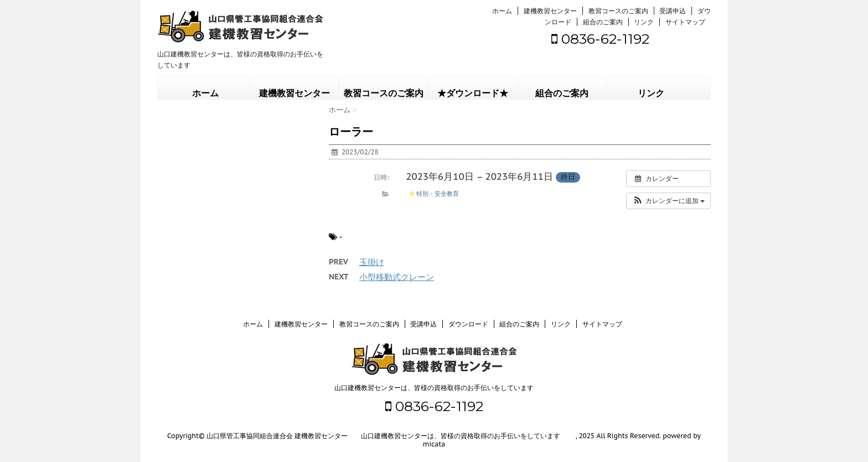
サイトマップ (685, 22)
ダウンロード (468, 324)
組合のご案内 (603, 22)
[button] (668, 201)
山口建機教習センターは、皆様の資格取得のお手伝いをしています (434, 388)
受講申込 (673, 11)
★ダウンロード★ (473, 93)
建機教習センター (550, 11)
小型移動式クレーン (397, 277)
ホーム (502, 11)
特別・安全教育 (434, 193)
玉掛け (372, 262)
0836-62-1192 (600, 39)
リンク (644, 22)
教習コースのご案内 (618, 11)
